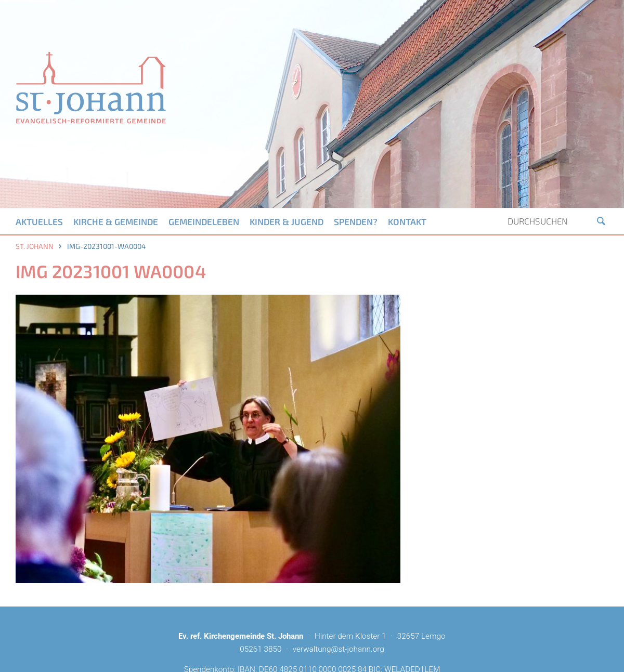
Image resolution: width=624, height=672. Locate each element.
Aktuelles (39, 221)
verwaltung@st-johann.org (339, 649)
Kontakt (407, 221)
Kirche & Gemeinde (116, 221)
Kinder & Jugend (287, 221)
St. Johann (35, 246)
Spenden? (356, 221)
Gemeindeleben (204, 221)
